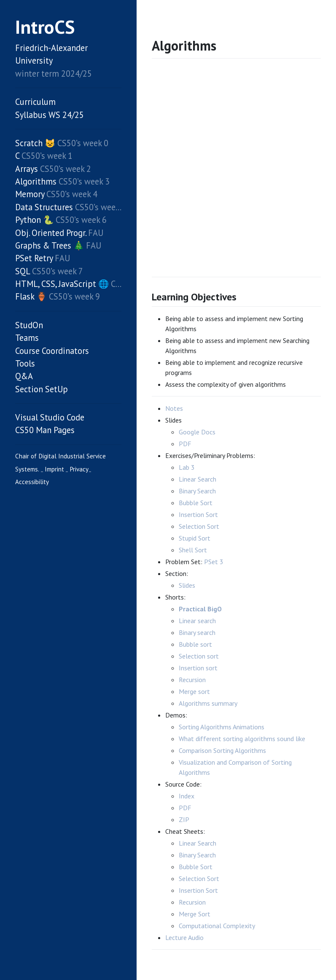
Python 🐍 (34, 220)
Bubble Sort (196, 503)
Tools (25, 363)
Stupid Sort (195, 538)
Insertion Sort (198, 514)
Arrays (27, 169)
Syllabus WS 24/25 (50, 115)
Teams (27, 338)
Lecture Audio (184, 937)
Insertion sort (198, 668)
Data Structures (44, 207)
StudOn (29, 325)
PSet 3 (214, 562)
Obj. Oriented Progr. (51, 233)
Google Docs (197, 432)
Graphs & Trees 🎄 (50, 245)
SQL (23, 271)
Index (187, 796)
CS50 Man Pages (45, 430)
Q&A (24, 376)
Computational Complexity (217, 926)
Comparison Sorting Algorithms (222, 750)
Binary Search (197, 491)
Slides (187, 585)
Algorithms (36, 181)
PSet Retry (34, 258)
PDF (185, 444)
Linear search (197, 621)
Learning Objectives (194, 297)
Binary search (197, 632)
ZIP (184, 819)
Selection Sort (199, 526)
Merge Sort (195, 914)
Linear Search (198, 479)
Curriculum (35, 102)
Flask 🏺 (31, 296)
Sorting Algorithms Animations (222, 727)
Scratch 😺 (35, 143)
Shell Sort (193, 550)
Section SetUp (42, 389)
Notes (174, 408)
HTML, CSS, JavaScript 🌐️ (62, 284)
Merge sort (194, 691)
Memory (30, 194)
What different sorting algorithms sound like (242, 739)
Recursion (192, 680)
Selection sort (199, 656)
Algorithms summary (208, 703)
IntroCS (45, 27)
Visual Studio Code (50, 417)
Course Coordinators (52, 351)
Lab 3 (187, 467)
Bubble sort (195, 644)
